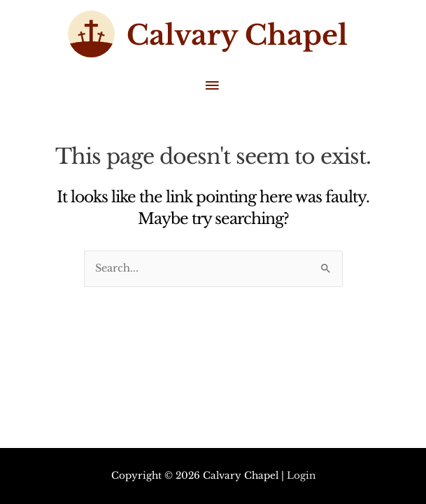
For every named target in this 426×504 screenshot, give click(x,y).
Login (301, 476)
